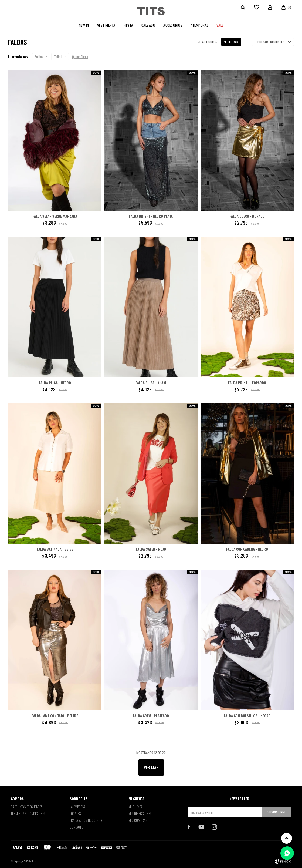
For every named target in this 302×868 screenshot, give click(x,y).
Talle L (58, 57)
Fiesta (128, 25)
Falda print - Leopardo (247, 383)
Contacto (76, 827)
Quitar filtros (80, 57)
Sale (220, 25)
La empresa (77, 807)
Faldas (39, 57)
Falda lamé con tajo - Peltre (55, 716)
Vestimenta (106, 25)
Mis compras (138, 820)
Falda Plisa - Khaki (151, 383)
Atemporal (199, 25)
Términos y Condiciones (28, 813)
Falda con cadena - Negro (247, 549)
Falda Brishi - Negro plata (151, 216)
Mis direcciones (140, 813)
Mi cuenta (135, 807)
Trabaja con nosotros (86, 820)
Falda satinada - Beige (55, 549)
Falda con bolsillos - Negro (247, 716)
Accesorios (173, 25)
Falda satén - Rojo (151, 549)
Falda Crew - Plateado (151, 716)
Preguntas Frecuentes (27, 807)
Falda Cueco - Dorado (247, 216)
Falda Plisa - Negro (55, 383)
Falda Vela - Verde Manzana (55, 216)
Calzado (148, 25)
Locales (75, 813)
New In (84, 25)
